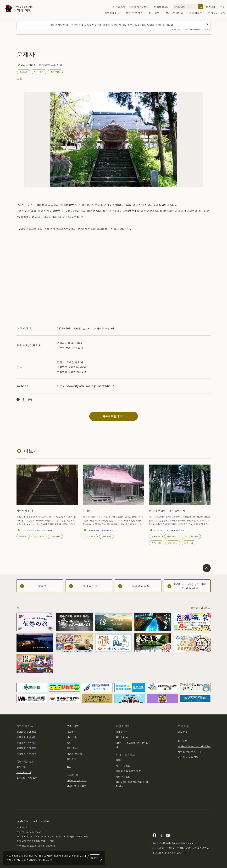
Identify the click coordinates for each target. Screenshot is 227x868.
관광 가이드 (197, 13)
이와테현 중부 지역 (26, 737)
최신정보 (213, 13)
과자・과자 (173, 543)
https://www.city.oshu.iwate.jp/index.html (86, 386)
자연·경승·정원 (191, 536)
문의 (223, 13)
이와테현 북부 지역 (26, 753)
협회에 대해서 (162, 7)
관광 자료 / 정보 (140, 7)
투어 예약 (72, 759)
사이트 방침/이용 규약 (189, 752)
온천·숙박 (72, 748)
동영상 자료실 (123, 776)
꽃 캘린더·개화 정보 (27, 778)
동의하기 (95, 858)
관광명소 (23, 72)
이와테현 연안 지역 (26, 748)
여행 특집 (21, 767)
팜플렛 (119, 760)
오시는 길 (180, 13)
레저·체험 (72, 737)
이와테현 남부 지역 (26, 743)
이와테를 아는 (114, 13)
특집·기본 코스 (136, 13)
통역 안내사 (122, 737)
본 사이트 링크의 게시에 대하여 (194, 746)
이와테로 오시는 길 (77, 780)
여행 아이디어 (24, 772)
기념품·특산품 (74, 753)
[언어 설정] (214, 7)
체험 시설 (189, 543)
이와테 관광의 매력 (26, 732)
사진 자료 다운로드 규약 (128, 771)
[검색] (201, 7)
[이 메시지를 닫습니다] (207, 24)
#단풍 (19, 79)
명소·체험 (156, 13)
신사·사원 (55, 72)
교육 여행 (121, 7)
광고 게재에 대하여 (201, 608)
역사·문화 (39, 72)
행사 (168, 13)
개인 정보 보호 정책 (188, 757)
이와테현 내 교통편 (77, 786)
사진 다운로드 (123, 766)
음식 (69, 743)
